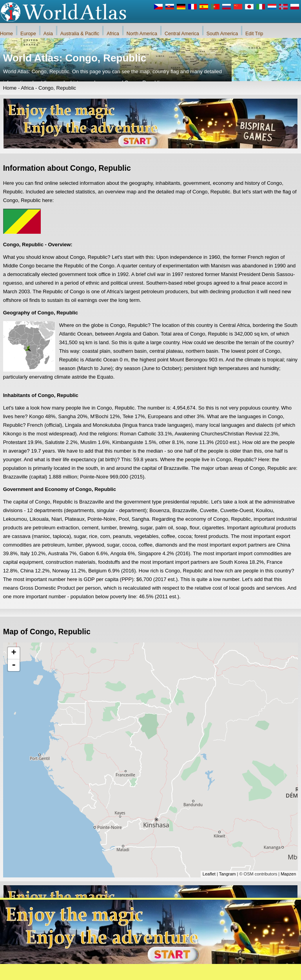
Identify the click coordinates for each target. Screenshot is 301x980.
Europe (28, 34)
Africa (113, 34)
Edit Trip (254, 34)
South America (222, 34)
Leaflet (209, 874)
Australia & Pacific (80, 34)
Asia (48, 34)
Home (6, 34)
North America (142, 34)
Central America (182, 34)
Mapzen (288, 874)
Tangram (228, 874)
